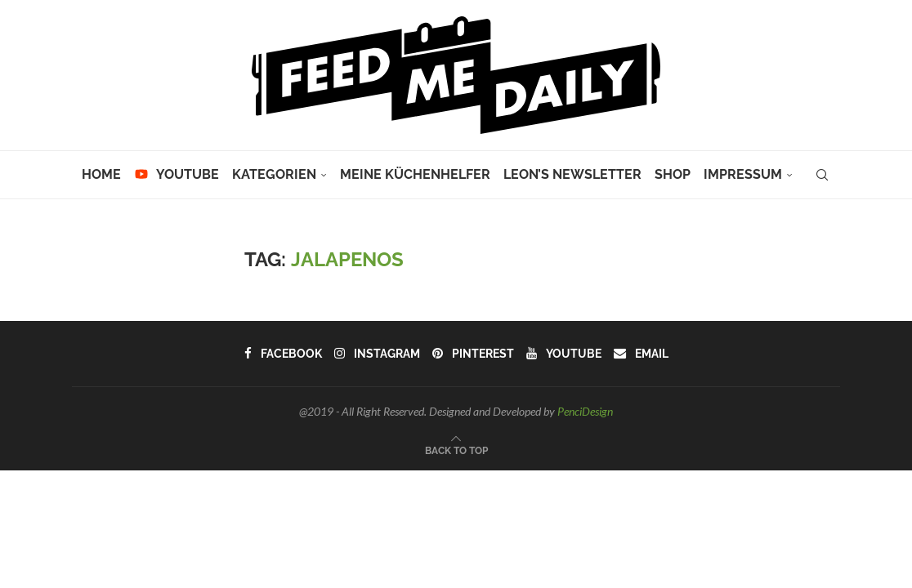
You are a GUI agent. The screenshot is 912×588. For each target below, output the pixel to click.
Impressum (743, 174)
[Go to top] (456, 449)
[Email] (639, 354)
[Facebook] (284, 354)
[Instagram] (378, 354)
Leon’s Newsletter (572, 174)
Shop (673, 174)
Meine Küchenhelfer (415, 174)
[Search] (822, 175)
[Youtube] (563, 354)
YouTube (177, 174)
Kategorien (274, 174)
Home (101, 174)
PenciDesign (585, 411)
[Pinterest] (473, 354)
